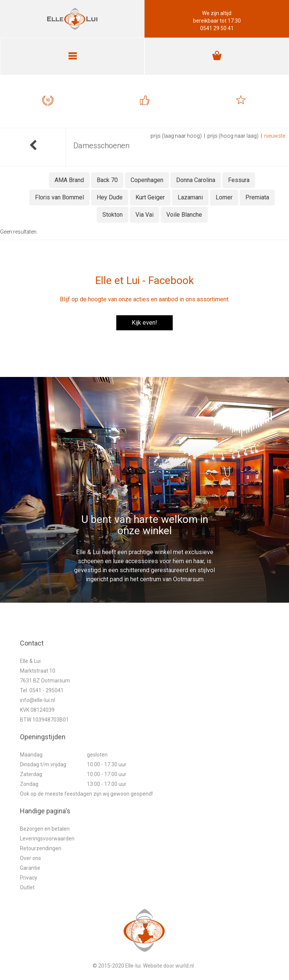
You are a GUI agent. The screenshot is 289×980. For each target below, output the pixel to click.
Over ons (30, 858)
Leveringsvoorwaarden (47, 839)
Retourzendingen (41, 848)
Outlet (27, 887)
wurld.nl (185, 966)
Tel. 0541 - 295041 (42, 690)
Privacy (29, 878)
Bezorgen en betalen (45, 829)
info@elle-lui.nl (37, 700)
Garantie (30, 868)
